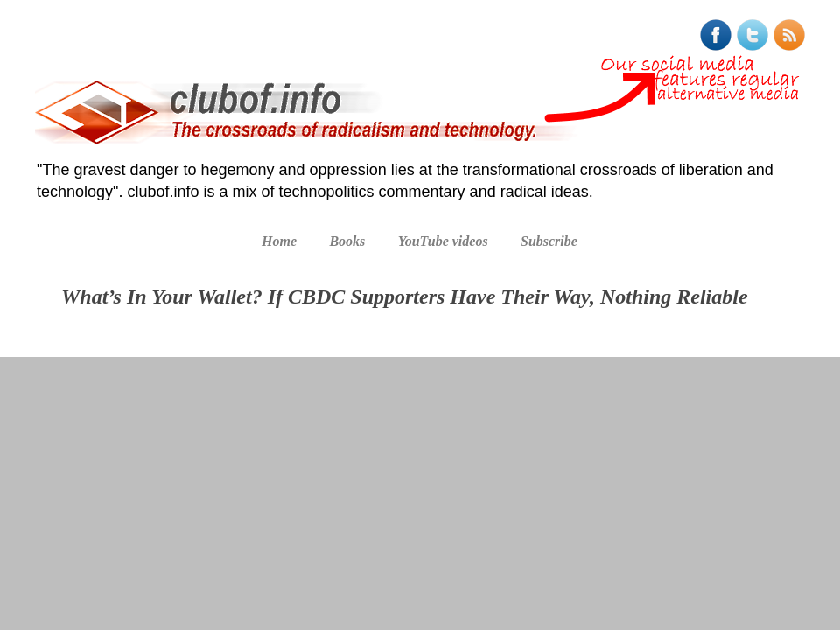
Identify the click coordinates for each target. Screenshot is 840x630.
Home (279, 241)
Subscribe (549, 241)
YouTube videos (443, 241)
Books (347, 241)
